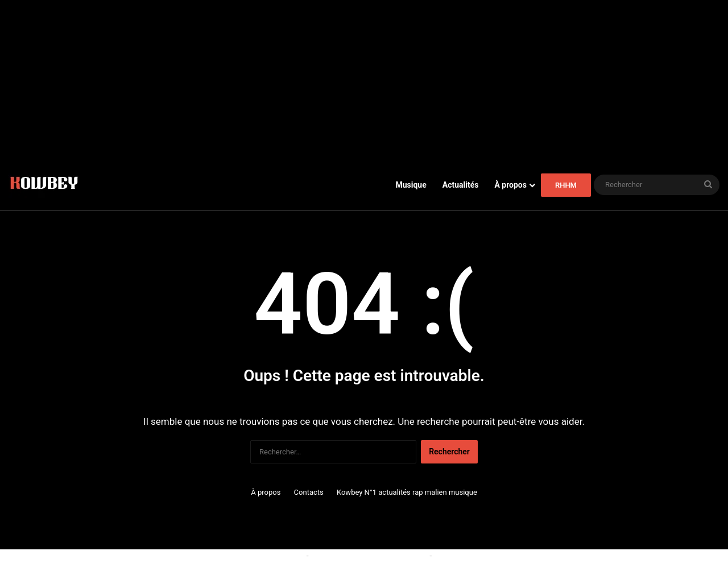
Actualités (461, 185)
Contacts (309, 492)
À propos (510, 185)
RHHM (566, 185)
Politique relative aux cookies (253, 556)
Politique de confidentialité (481, 556)
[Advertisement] (364, 80)
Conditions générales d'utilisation (369, 556)
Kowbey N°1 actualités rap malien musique (407, 492)
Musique (411, 185)
